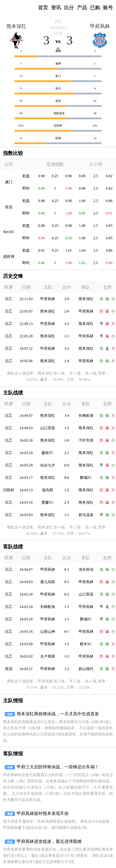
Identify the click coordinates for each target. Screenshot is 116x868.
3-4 (67, 416)
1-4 (67, 361)
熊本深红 (16, 26)
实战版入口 (82, 8)
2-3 (67, 502)
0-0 (67, 465)
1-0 (67, 440)
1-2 (67, 428)
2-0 (67, 299)
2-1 (67, 453)
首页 (43, 8)
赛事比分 (69, 8)
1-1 (67, 336)
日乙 (58, 21)
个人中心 (108, 8)
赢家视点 (56, 8)
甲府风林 (100, 26)
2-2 (67, 324)
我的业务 (95, 8)
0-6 (67, 478)
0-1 (67, 569)
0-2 (67, 594)
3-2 (67, 349)
